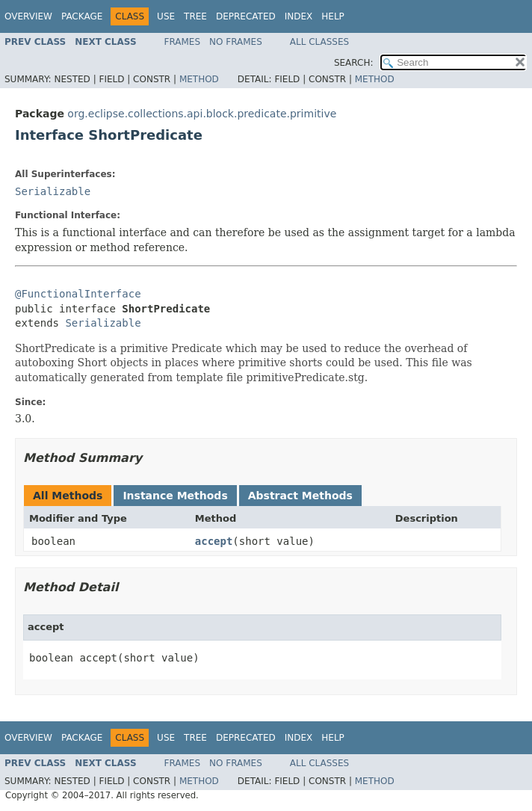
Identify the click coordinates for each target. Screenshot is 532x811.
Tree (195, 16)
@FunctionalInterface (78, 294)
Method (199, 79)
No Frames (236, 42)
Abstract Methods (300, 496)
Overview (28, 16)
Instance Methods (175, 496)
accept (214, 541)
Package (82, 16)
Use (166, 16)
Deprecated (246, 16)
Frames (183, 42)
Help (333, 16)
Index (299, 16)
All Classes (319, 42)
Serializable (53, 191)
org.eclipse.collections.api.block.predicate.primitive (202, 114)
